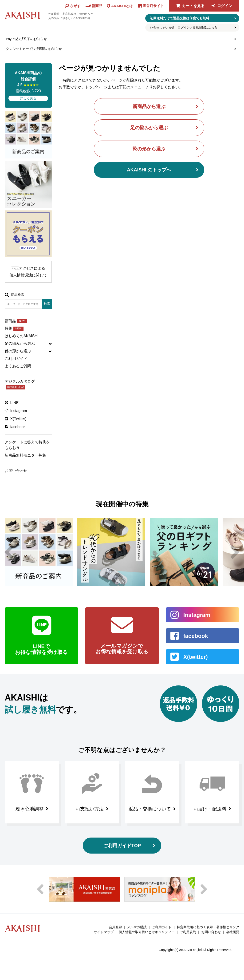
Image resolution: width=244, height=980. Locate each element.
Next (235, 552)
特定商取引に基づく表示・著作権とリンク (208, 927)
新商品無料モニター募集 (25, 455)
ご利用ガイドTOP (122, 846)
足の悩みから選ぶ (149, 128)
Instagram (19, 411)
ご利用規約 (188, 932)
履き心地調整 (29, 809)
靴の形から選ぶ (149, 149)
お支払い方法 (90, 809)
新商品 (16, 321)
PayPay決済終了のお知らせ (26, 39)
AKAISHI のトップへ (149, 170)
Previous (9, 552)
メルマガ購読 (137, 927)
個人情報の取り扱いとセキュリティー (147, 932)
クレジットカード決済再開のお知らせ (34, 49)
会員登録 (115, 927)
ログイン (225, 6)
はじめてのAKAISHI (22, 336)
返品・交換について (150, 809)
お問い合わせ (16, 471)
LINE (15, 403)
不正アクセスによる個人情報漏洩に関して (28, 272)
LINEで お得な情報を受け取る (41, 649)
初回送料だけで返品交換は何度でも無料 (180, 18)
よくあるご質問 (18, 366)
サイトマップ (104, 932)
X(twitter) (196, 657)
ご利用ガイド (16, 358)
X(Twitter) (18, 419)
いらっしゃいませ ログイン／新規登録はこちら (184, 27)
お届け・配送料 (210, 809)
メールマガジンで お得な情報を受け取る (122, 649)
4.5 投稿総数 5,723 (28, 85)
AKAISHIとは (122, 6)
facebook (18, 427)
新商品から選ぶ (149, 106)
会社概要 (233, 932)
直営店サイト (153, 6)
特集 (14, 328)
